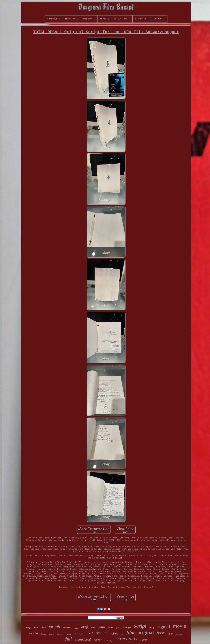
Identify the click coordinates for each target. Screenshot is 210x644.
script (140, 626)
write (34, 634)
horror (98, 640)
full (69, 639)
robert (114, 634)
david (76, 628)
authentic (67, 628)
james (43, 634)
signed (164, 626)
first (118, 628)
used (37, 627)
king (93, 628)
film (130, 632)
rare (144, 639)
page (29, 627)
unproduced (83, 640)
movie (180, 626)
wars (111, 627)
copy (69, 634)
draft (85, 627)
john (102, 627)
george (52, 634)
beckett (102, 633)
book (161, 633)
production (179, 634)
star (170, 634)
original (146, 632)
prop (152, 628)
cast (122, 634)
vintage (127, 627)
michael (61, 634)
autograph (51, 626)
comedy (109, 640)
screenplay (127, 639)
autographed (83, 633)
